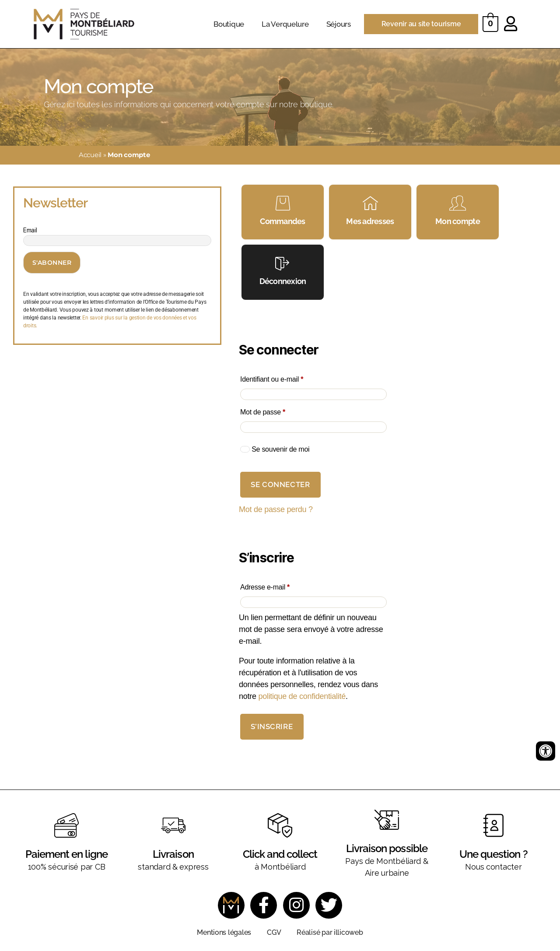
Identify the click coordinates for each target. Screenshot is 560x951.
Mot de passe (279, 411)
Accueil (90, 155)
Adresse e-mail (281, 586)
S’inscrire (272, 726)
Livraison (173, 854)
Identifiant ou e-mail (288, 378)
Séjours (339, 24)
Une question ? (493, 854)
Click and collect (280, 854)
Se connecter (280, 484)
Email (30, 230)
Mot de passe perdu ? (276, 509)
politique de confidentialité (302, 697)
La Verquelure (285, 24)
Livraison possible (387, 848)
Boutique (229, 24)
